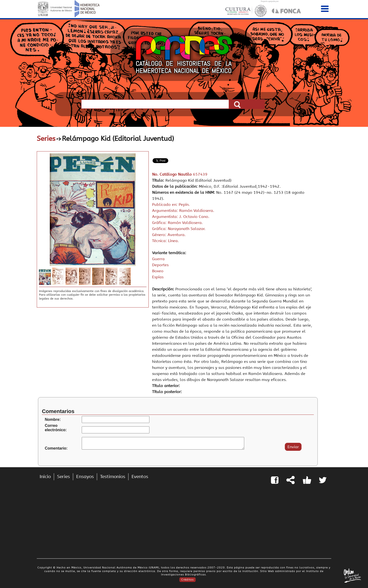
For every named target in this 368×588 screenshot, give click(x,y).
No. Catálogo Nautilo (173, 174)
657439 (200, 174)
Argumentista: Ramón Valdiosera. (183, 211)
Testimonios (113, 477)
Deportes (160, 265)
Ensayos (85, 477)
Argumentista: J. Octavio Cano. (181, 217)
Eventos (140, 477)
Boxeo (158, 271)
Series (46, 139)
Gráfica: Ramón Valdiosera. (177, 223)
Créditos (188, 580)
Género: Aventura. (169, 235)
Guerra (158, 259)
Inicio (45, 477)
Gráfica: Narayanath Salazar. (179, 229)
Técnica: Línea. (166, 241)
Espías (158, 277)
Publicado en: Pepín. (171, 204)
